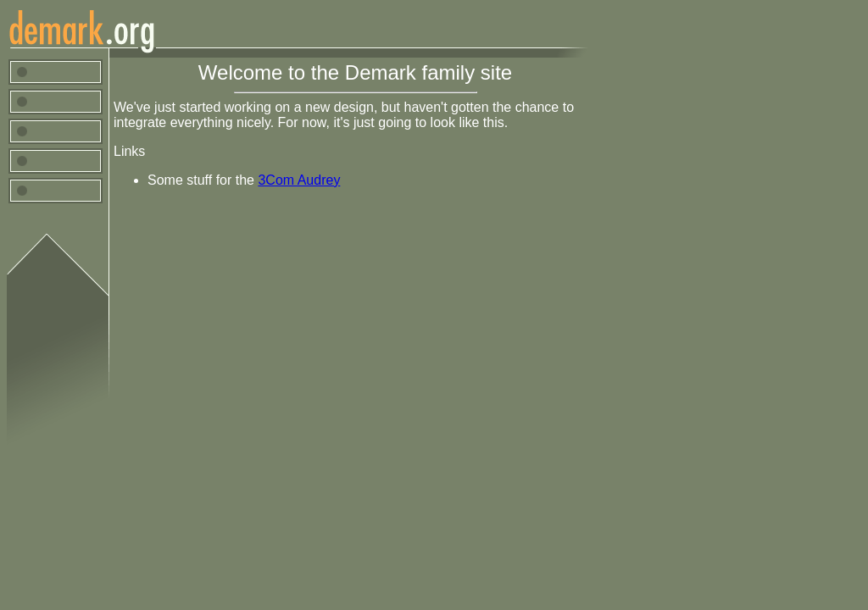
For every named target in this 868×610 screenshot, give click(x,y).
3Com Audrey (299, 180)
